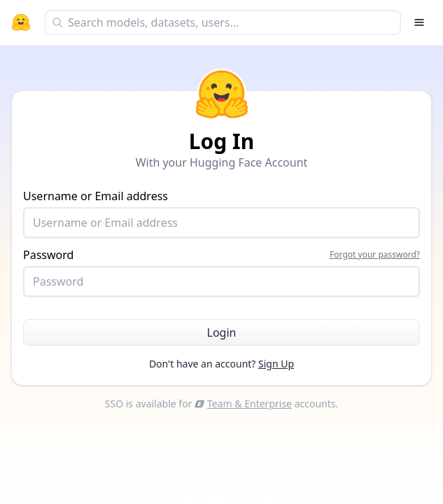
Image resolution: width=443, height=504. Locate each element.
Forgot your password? (375, 255)
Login (222, 332)
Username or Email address (221, 213)
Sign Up (276, 364)
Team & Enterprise (243, 404)
